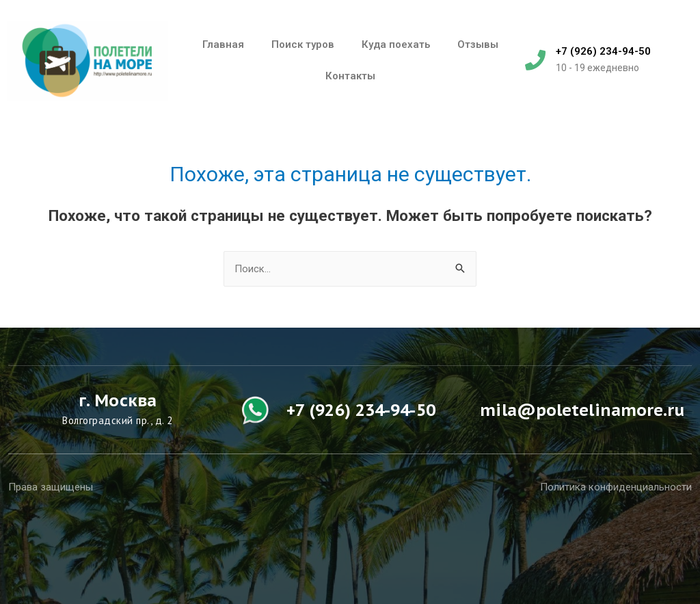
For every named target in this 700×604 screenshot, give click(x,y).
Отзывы (478, 44)
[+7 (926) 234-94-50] (535, 60)
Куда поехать (396, 44)
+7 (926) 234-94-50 (603, 51)
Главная (223, 44)
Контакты (350, 76)
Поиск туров (303, 44)
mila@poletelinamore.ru (582, 410)
